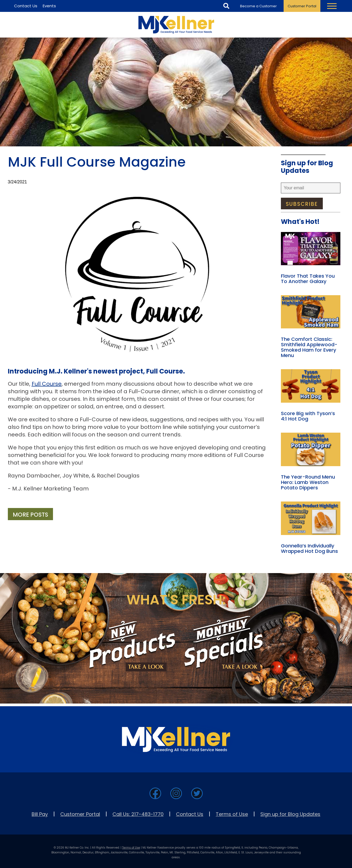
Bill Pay (40, 814)
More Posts (30, 515)
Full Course (47, 384)
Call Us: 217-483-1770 (138, 814)
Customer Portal (302, 6)
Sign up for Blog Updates (290, 814)
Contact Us (190, 814)
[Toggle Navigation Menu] (332, 6)
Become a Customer (258, 6)
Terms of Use (232, 814)
